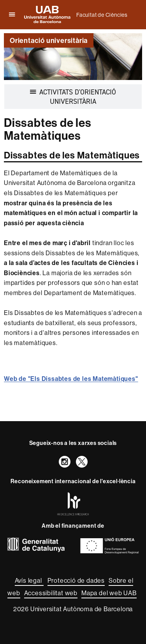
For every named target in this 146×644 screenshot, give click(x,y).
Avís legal (29, 580)
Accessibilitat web (51, 593)
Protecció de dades (76, 580)
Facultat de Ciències (102, 15)
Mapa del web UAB (109, 593)
